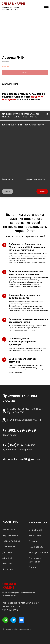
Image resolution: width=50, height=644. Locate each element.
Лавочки (6, 66)
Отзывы (33, 541)
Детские (7, 552)
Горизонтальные (11, 541)
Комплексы (9, 547)
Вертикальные (10, 535)
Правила (33, 567)
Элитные (7, 564)
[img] (46, 6)
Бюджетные (9, 530)
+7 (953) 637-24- (17, 445)
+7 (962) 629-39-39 (19, 430)
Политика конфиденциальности (17, 629)
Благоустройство (38, 552)
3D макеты (35, 535)
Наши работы (36, 547)
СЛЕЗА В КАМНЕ (9, 586)
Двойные (7, 558)
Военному (8, 569)
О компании (35, 530)
